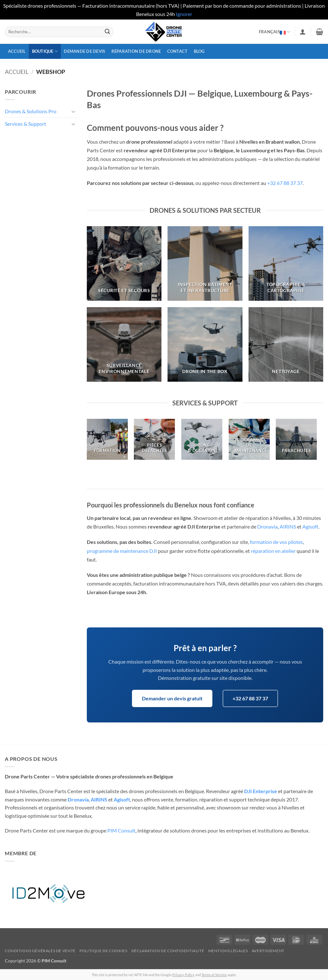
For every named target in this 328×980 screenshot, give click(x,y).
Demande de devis (84, 51)
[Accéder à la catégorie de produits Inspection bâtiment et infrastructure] (205, 263)
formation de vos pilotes (276, 542)
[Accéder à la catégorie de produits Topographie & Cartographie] (286, 263)
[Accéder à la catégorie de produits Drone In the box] (205, 344)
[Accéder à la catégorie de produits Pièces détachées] (154, 439)
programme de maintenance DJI (122, 551)
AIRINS (288, 526)
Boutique (45, 51)
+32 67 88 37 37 (285, 183)
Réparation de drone (136, 51)
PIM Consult (121, 830)
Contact (177, 51)
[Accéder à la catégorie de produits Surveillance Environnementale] (124, 344)
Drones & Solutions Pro (31, 111)
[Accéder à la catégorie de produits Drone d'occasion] (202, 439)
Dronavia (267, 526)
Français (275, 32)
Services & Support (25, 124)
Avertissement (268, 951)
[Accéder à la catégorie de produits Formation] (107, 439)
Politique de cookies (103, 951)
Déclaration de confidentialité (168, 951)
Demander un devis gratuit (172, 698)
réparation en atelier (273, 551)
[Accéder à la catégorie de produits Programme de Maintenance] (249, 439)
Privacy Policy (183, 975)
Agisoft (310, 526)
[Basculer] (73, 111)
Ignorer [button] (184, 14)
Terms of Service (214, 975)
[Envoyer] (107, 32)
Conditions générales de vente (40, 951)
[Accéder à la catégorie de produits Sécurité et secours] (124, 263)
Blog (199, 51)
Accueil (17, 51)
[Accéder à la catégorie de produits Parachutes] (296, 439)
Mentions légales (228, 951)
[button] (303, 32)
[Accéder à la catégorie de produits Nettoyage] (286, 344)
